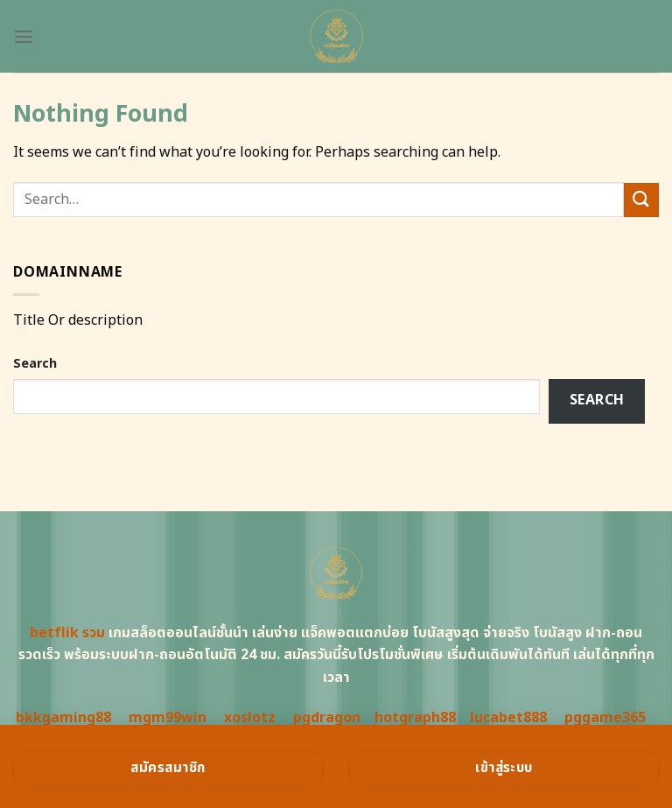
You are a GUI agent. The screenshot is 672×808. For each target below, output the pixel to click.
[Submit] (641, 200)
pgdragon (327, 718)
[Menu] (24, 36)
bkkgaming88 (63, 718)
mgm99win (168, 718)
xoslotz (250, 718)
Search (35, 364)
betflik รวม (67, 633)
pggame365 (605, 718)
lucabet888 (508, 718)
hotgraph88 (415, 718)
